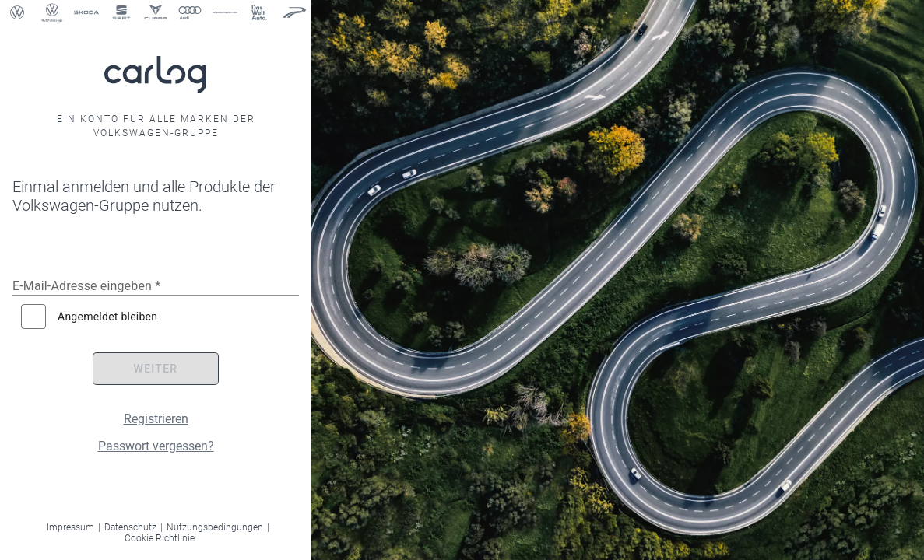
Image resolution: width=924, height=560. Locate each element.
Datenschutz (130, 527)
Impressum (70, 527)
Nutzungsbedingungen (215, 527)
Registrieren (156, 419)
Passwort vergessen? (156, 446)
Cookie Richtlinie (160, 538)
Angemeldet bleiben (107, 317)
